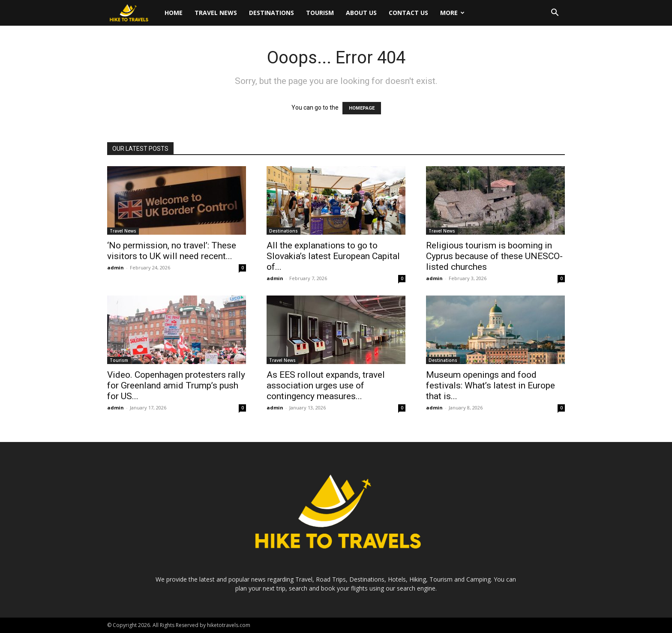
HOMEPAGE (362, 108)
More (452, 13)
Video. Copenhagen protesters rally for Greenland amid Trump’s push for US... (176, 385)
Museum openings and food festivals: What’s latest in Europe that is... (490, 385)
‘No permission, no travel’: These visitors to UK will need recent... (172, 251)
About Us (361, 13)
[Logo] (133, 13)
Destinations (271, 13)
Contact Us (408, 13)
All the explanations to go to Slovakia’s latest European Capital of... (333, 256)
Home (174, 13)
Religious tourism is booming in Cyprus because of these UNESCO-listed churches (494, 256)
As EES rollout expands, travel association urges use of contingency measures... (326, 385)
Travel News (216, 13)
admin (115, 267)
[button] (555, 13)
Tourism (320, 13)
